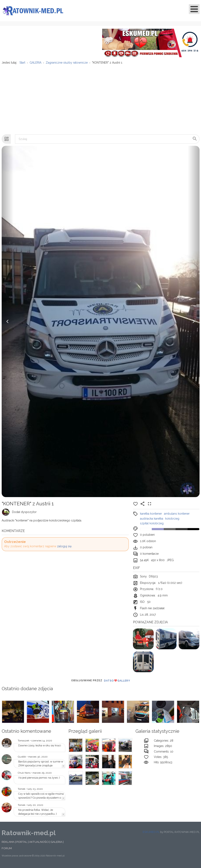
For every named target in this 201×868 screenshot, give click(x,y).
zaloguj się (64, 549)
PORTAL (22, 844)
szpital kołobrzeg (152, 526)
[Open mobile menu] (194, 9)
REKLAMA (8, 844)
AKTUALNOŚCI (39, 844)
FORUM (7, 851)
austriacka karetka (152, 521)
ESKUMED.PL (151, 834)
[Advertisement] (100, 100)
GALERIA (56, 844)
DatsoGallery (117, 683)
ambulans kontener (177, 516)
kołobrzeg (172, 521)
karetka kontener (151, 516)
